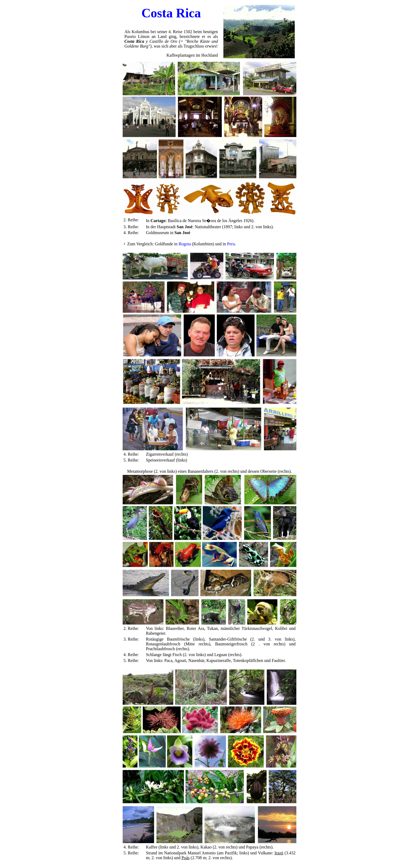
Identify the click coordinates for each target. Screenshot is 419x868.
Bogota (185, 244)
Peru (231, 244)
